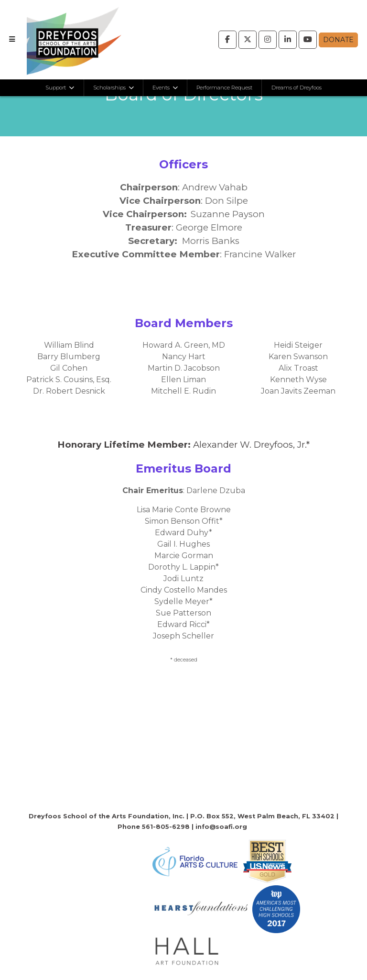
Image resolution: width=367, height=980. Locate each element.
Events (162, 88)
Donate (338, 40)
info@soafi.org (221, 827)
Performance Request (224, 88)
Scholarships (110, 88)
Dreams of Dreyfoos (297, 88)
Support (56, 88)
